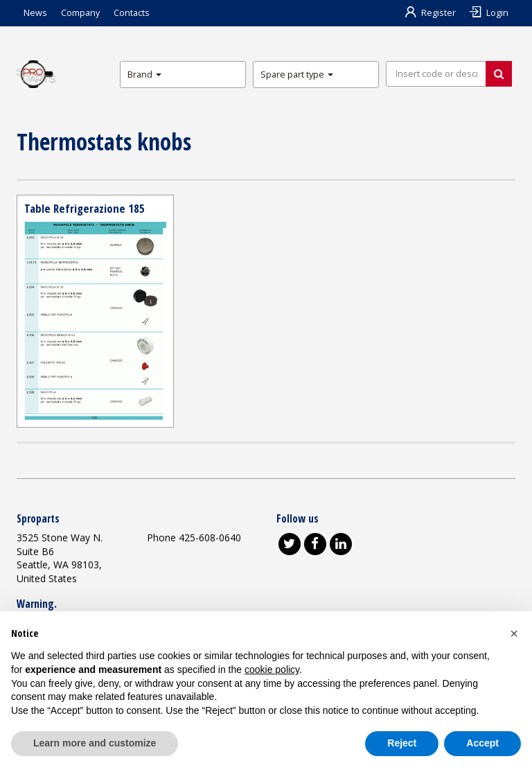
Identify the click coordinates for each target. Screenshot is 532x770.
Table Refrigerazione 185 (85, 208)
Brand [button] (144, 75)
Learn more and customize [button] (95, 743)
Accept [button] (482, 743)
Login (489, 13)
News (35, 13)
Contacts (132, 13)
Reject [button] (402, 743)
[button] (514, 633)
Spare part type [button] (297, 75)
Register (431, 13)
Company (80, 13)
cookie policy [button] (272, 670)
